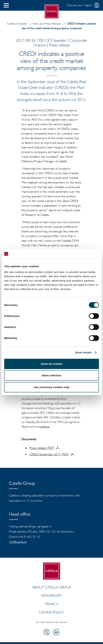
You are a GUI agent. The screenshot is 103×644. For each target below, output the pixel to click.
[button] (6, 5)
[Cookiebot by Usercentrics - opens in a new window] (83, 254)
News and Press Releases (45, 24)
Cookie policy (51, 612)
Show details (83, 352)
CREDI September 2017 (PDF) (49, 454)
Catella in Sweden (17, 24)
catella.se (44, 427)
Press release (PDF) (42, 448)
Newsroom (51, 596)
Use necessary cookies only (51, 387)
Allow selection (51, 375)
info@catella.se (18, 542)
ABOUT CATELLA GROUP (51, 587)
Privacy (52, 604)
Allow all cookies (51, 364)
